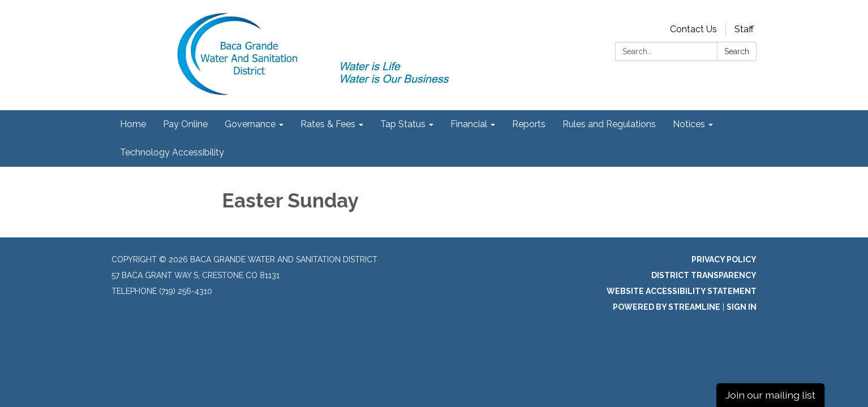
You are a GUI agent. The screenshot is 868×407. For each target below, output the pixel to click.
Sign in (742, 307)
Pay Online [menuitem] (185, 124)
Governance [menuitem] (250, 124)
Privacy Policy (724, 259)
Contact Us (693, 29)
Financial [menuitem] (469, 124)
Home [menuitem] (133, 124)
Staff (744, 29)
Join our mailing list (770, 395)
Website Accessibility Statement (682, 291)
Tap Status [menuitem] (403, 124)
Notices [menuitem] (689, 124)
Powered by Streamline (667, 307)
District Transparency (704, 275)
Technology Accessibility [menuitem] (172, 152)
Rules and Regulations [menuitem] (609, 124)
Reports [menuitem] (529, 124)
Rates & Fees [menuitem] (328, 124)
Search (737, 51)
